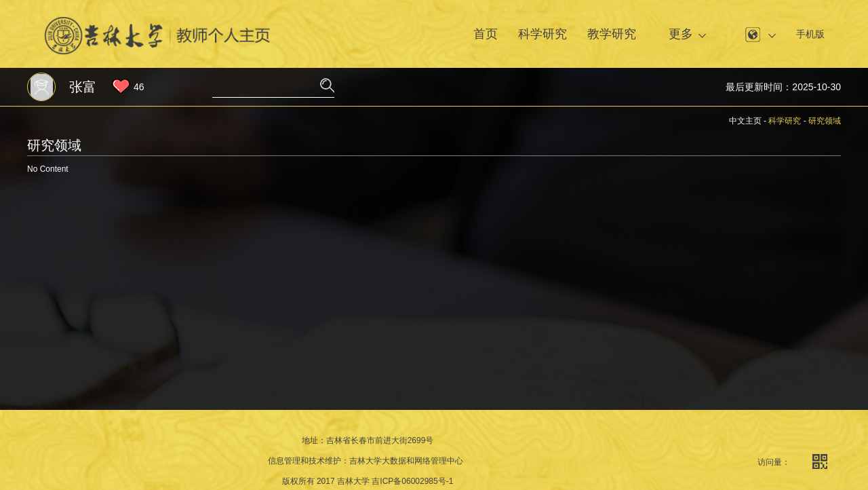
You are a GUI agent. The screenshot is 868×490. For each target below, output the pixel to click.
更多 (681, 34)
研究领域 (825, 121)
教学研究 (612, 34)
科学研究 (542, 34)
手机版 (810, 34)
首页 (486, 34)
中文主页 (745, 121)
